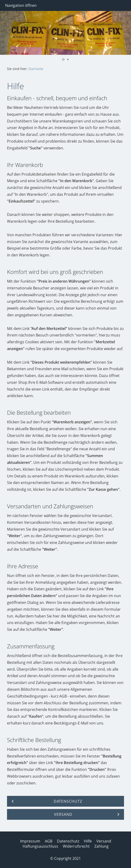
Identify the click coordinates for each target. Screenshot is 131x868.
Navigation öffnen (21, 5)
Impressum (30, 841)
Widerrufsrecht (76, 846)
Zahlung (101, 846)
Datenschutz (68, 841)
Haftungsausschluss (40, 846)
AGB (49, 841)
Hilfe (88, 841)
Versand (104, 841)
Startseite (36, 69)
